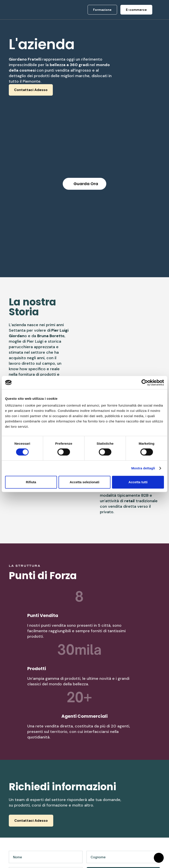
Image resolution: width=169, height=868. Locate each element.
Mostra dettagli (143, 468)
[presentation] (42, 755)
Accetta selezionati (84, 482)
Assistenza (141, 810)
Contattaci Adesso (31, 90)
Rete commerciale (61, 821)
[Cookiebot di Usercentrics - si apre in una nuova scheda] (145, 383)
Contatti (57, 832)
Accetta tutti (138, 482)
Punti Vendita (61, 810)
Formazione (101, 810)
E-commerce (101, 803)
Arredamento (102, 826)
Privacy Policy (144, 803)
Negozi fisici (101, 818)
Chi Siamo (58, 803)
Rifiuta (31, 482)
